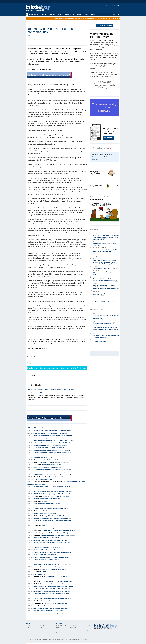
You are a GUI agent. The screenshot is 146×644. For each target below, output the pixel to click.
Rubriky (68, 14)
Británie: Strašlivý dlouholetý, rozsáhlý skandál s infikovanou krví (52, 494)
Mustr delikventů (53, 545)
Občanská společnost (31, 631)
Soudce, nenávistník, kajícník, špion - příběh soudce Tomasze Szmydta (53, 460)
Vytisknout (32, 363)
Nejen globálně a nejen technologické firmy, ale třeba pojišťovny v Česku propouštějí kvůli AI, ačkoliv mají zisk (106, 238)
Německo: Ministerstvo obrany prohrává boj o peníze (48, 567)
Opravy (58, 629)
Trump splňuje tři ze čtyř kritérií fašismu (45, 555)
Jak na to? (96, 159)
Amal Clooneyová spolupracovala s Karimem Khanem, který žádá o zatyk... (54, 440)
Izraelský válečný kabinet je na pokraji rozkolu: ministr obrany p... (52, 591)
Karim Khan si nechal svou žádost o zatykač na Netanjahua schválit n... (53, 436)
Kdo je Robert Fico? (39, 574)
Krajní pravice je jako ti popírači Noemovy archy (56, 496)
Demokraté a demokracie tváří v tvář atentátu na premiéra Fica (58, 535)
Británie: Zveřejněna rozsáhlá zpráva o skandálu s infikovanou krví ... (53, 450)
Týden (97, 301)
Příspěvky (93, 14)
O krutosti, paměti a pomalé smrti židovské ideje (105, 274)
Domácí (42, 625)
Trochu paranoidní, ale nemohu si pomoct (51, 584)
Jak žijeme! (44, 511)
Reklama (58, 631)
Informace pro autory (75, 629)
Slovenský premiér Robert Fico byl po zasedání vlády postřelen (51, 608)
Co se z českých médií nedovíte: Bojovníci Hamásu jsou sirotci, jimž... (53, 528)
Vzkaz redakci (74, 627)
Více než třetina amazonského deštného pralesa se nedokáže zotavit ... (53, 455)
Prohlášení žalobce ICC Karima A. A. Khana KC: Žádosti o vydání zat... (53, 475)
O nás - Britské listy (61, 625)
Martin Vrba (37, 482)
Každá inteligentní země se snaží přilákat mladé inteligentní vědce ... (58, 516)
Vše (113, 301)
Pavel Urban (37, 601)
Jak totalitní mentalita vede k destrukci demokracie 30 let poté (51, 390)
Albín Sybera (38, 530)
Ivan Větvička (103, 248)
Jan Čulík (37, 462)
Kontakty (58, 627)
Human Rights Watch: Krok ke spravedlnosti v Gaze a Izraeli (50, 433)
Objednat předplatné (105, 25)
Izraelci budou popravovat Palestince (105, 268)
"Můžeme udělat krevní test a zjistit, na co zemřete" (48, 560)
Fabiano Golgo (38, 496)
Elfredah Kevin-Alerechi (48, 482)
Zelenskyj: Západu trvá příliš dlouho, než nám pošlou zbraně (50, 445)
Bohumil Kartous (38, 392)
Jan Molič (37, 569)
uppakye (44, 526)
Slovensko (33, 357)
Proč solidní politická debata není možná (52, 477)
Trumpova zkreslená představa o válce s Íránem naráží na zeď (106, 294)
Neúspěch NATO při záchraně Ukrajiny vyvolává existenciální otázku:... (53, 521)
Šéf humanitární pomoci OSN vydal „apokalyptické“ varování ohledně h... (54, 492)
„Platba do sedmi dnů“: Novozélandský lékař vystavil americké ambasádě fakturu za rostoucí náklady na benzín (106, 330)
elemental (44, 572)
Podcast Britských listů (100, 148)
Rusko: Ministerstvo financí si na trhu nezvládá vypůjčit (49, 547)
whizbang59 (45, 438)
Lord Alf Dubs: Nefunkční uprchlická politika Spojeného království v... (53, 589)
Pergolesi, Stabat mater (101, 342)
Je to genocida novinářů (101, 256)
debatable (44, 501)
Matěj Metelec (38, 596)
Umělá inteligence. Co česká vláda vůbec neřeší (47, 523)
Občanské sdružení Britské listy (44, 639)
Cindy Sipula (59, 482)
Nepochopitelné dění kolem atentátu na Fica (56, 577)
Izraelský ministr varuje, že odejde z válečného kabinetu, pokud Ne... (53, 518)
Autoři (86, 14)
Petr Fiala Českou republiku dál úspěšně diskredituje (54, 462)
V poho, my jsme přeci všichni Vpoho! (52, 465)
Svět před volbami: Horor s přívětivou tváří (56, 603)
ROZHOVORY (52, 14)
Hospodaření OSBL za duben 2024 (43, 457)
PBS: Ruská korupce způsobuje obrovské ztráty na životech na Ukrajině (106, 337)
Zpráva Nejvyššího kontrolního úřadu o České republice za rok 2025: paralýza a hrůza (106, 280)
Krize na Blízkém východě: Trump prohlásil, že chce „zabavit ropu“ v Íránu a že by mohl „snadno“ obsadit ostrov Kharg (106, 262)
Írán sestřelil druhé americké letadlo (104, 323)
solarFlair (44, 606)
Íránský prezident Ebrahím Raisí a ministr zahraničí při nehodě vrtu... (53, 487)
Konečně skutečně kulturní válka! (51, 596)
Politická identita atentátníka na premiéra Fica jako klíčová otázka (59, 579)
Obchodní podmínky (61, 633)
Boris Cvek (37, 477)
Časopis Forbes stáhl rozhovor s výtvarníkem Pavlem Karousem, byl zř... (54, 599)
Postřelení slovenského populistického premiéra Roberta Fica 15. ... (60, 530)
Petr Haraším (38, 465)
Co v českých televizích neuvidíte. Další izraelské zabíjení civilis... (52, 594)
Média (41, 629)
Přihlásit (116, 5)
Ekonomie (28, 627)
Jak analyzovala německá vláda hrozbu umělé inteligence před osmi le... (54, 489)
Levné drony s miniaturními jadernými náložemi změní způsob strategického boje (106, 251)
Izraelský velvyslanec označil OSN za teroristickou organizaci (51, 540)
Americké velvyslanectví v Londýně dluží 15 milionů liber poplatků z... (53, 453)
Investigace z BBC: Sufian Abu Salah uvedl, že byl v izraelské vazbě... (53, 431)
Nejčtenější (77, 14)
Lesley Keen (37, 438)
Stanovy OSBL (74, 625)
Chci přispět (108, 138)
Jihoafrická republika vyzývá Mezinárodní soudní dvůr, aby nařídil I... (53, 543)
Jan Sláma (37, 511)
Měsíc (103, 301)
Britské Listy (105, 627)
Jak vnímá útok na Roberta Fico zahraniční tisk (47, 538)
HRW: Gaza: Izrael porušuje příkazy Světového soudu (49, 611)
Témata (60, 14)
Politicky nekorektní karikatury (101, 198)
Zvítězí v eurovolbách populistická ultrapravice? (47, 499)
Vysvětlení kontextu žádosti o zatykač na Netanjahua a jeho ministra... (53, 470)
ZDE (45, 348)
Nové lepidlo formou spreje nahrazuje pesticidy (47, 504)
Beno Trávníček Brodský (41, 545)
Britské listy (39, 8)
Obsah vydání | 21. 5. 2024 (38, 428)
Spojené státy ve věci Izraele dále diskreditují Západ (48, 467)
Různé (41, 631)
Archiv (44, 14)
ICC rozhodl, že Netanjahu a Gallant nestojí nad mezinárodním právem (53, 443)
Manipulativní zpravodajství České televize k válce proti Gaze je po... (53, 533)
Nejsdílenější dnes (97, 309)
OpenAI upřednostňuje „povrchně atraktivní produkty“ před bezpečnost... (54, 509)
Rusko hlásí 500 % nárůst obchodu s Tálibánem (47, 550)
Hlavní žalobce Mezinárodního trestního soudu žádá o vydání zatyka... (53, 472)
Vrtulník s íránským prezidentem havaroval (46, 513)
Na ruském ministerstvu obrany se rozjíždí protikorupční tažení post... (53, 613)
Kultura (27, 629)
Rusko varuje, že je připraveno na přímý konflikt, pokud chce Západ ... (53, 552)
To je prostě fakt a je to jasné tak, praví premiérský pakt (57, 581)
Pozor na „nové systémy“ (48, 601)
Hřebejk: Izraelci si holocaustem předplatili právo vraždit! (105, 245)
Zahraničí (28, 625)
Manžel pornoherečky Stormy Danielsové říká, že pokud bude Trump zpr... (54, 586)
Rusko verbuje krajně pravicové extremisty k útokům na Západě (51, 557)
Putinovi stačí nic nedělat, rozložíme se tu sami (53, 569)
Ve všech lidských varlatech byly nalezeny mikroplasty (49, 448)
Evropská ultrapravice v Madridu (43, 479)
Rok (108, 301)
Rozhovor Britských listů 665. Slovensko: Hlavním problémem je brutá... (54, 506)
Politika (42, 627)
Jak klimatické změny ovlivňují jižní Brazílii (46, 562)
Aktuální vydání (34, 14)
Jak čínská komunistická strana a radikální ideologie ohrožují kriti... (52, 564)
